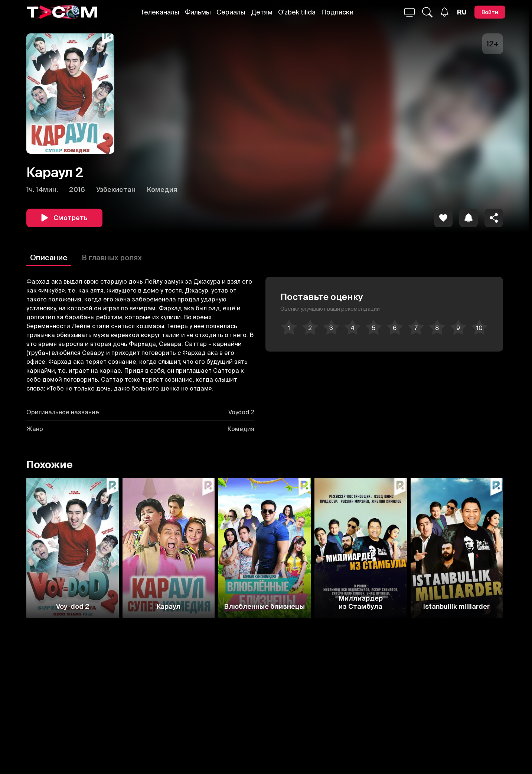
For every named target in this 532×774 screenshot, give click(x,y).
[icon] (443, 218)
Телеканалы (160, 12)
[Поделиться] (494, 218)
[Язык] (462, 12)
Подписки (337, 12)
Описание (49, 257)
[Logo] (62, 12)
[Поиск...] (409, 12)
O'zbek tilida (297, 12)
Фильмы (198, 12)
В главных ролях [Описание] (112, 257)
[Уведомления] (445, 12)
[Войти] (490, 12)
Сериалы (231, 12)
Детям (262, 12)
